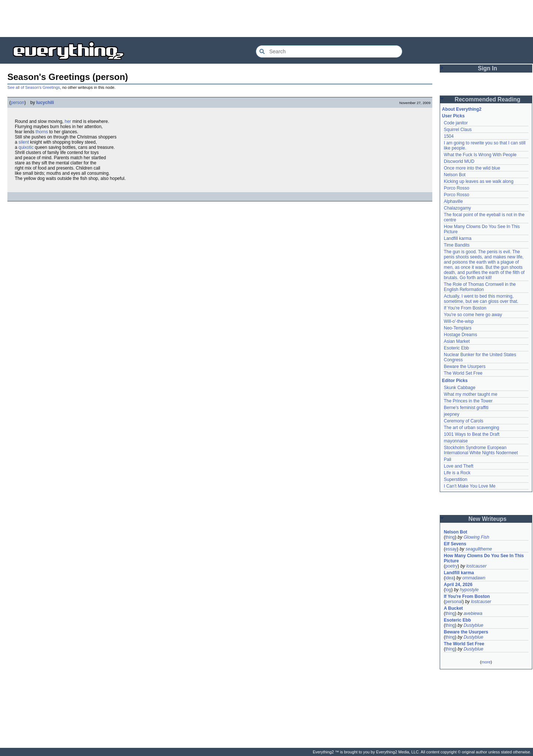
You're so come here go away (473, 315)
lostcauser (477, 566)
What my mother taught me (471, 394)
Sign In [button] (487, 68)
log (448, 590)
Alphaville (453, 201)
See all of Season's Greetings (34, 87)
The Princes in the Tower (468, 401)
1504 (449, 136)
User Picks (453, 116)
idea (450, 578)
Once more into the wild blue (472, 168)
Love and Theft (459, 466)
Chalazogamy (457, 208)
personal (454, 602)
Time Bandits (457, 245)
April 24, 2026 (458, 585)
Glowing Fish (476, 537)
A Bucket (453, 608)
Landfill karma (458, 238)
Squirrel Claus (458, 130)
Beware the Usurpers (465, 367)
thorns (42, 132)
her (68, 121)
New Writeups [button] (488, 519)
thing (450, 537)
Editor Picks (455, 381)
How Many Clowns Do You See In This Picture (484, 558)
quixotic (26, 147)
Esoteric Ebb (456, 348)
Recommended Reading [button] (487, 99)
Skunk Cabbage (460, 388)
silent (24, 142)
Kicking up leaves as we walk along (479, 181)
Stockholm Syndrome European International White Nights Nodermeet (481, 450)
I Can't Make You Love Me (470, 486)
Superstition (455, 479)
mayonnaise (456, 441)
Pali (447, 459)
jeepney (452, 414)
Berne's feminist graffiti (466, 408)
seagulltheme (479, 549)
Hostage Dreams (460, 335)
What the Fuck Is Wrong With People (480, 155)
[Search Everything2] (329, 51)
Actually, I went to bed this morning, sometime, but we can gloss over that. (481, 299)
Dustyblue (473, 625)
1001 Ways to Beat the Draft (472, 434)
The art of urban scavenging (471, 428)
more (486, 662)
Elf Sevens (455, 544)
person (18, 103)
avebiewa (473, 613)
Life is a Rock (457, 473)
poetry (451, 566)
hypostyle (469, 590)
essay (451, 549)
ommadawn (474, 578)
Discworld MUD (459, 161)
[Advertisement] (266, 19)
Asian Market (457, 341)
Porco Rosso (457, 188)
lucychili (45, 103)
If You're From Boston (465, 308)
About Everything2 (462, 109)
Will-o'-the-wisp (459, 321)
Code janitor (456, 123)
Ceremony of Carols (464, 421)
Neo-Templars (458, 328)
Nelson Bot (455, 175)
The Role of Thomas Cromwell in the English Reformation (480, 287)
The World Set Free (463, 373)
